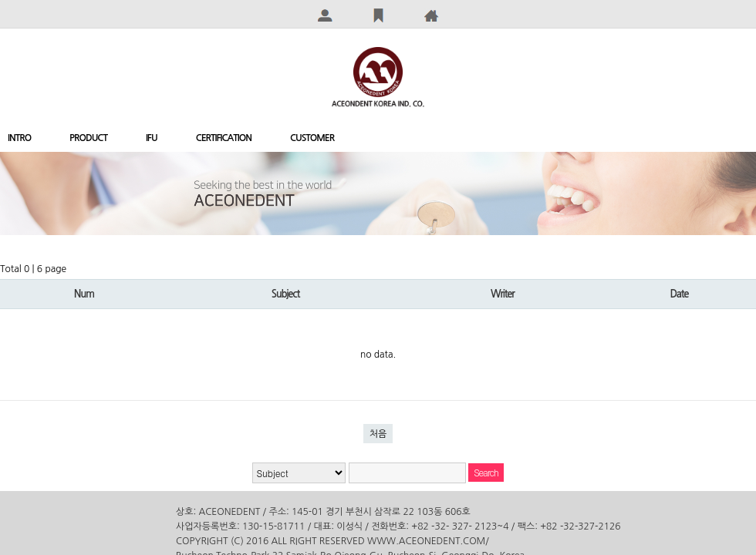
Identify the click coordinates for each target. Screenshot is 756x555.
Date (679, 294)
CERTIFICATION (224, 138)
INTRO (19, 138)
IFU (152, 138)
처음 (378, 434)
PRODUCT (88, 138)
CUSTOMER (312, 138)
